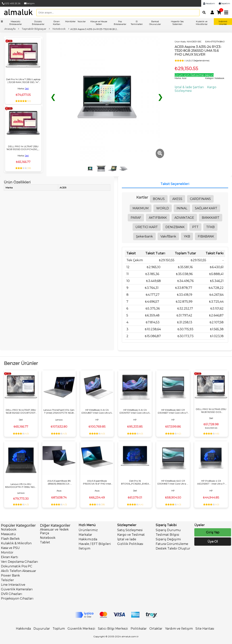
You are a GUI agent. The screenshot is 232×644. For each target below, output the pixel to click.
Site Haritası (205, 629)
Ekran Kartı (10, 557)
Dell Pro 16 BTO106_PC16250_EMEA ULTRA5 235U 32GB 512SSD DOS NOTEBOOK (135, 482)
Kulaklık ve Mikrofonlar (202, 23)
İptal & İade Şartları (189, 87)
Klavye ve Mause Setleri (99, 23)
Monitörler (70, 21)
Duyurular (42, 629)
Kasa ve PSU (10, 548)
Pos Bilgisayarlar (120, 23)
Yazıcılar (82, 21)
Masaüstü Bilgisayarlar (16, 23)
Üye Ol (213, 542)
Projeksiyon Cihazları (17, 598)
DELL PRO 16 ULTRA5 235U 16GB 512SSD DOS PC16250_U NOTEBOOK (211, 411)
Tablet (45, 542)
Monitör (7, 552)
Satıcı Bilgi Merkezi (113, 629)
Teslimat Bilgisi (167, 535)
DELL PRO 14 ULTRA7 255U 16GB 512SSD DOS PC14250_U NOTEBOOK (23, 148)
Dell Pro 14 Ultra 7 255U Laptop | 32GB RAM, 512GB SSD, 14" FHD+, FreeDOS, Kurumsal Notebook (23, 81)
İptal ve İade (127, 539)
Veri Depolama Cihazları (20, 562)
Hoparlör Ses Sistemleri (177, 23)
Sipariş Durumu (168, 530)
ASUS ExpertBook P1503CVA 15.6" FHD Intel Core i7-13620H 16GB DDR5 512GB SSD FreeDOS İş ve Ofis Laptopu (97, 482)
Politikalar (139, 629)
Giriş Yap (213, 532)
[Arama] (203, 12)
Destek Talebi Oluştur (173, 548)
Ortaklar (156, 629)
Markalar (85, 535)
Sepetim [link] (224, 3)
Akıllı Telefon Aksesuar (19, 571)
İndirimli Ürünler (223, 23)
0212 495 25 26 (11, 3)
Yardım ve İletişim (179, 629)
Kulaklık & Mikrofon (16, 543)
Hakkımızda (88, 539)
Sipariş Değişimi (168, 539)
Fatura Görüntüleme (172, 544)
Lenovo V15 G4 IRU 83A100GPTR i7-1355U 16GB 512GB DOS (21, 485)
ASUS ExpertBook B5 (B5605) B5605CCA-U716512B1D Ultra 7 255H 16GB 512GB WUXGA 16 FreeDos (59, 482)
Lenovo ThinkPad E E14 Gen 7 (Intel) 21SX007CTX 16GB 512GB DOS (59, 411)
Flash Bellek (10, 539)
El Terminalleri (137, 23)
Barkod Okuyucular (155, 23)
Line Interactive (13, 585)
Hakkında (23, 629)
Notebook (9, 529)
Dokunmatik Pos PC (17, 566)
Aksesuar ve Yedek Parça (54, 531)
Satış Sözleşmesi (130, 530)
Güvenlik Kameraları (17, 589)
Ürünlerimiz (88, 530)
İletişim (29, 3)
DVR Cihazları (12, 594)
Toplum (59, 629)
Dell (27, 89)
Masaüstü (8, 534)
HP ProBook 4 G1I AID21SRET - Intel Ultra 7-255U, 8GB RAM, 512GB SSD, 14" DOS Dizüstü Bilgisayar (211, 482)
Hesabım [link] (209, 3)
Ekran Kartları (57, 23)
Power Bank (10, 575)
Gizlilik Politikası (130, 544)
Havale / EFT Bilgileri (95, 544)
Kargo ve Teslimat (131, 535)
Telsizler (7, 580)
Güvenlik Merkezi (81, 629)
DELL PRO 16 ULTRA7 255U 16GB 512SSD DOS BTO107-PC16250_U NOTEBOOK (21, 411)
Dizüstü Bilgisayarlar (38, 23)
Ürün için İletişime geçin (194, 75)
